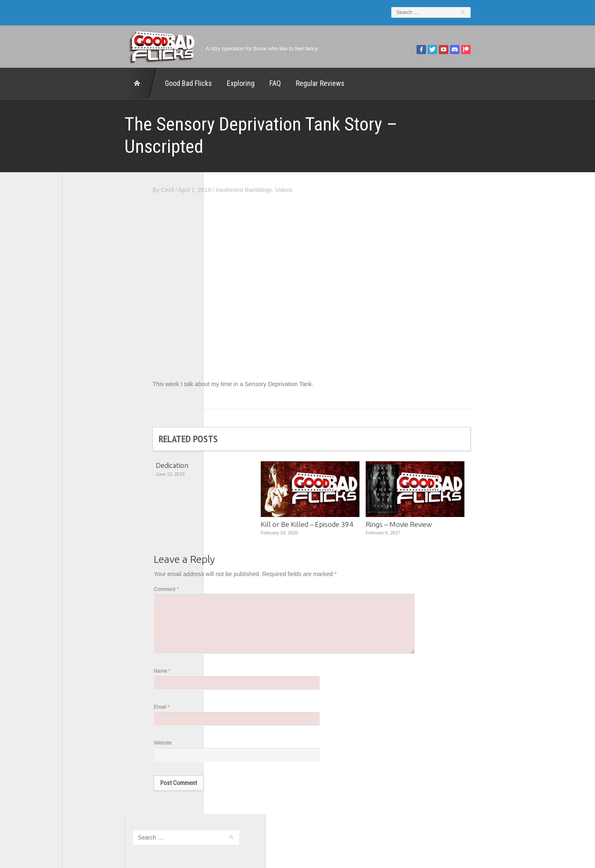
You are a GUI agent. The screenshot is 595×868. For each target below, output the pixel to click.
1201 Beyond (88, 301)
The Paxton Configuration (104, 415)
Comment (228, 569)
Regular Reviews (258, 83)
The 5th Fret (86, 369)
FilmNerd (82, 324)
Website (225, 728)
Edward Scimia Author (99, 312)
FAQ (213, 83)
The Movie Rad (90, 403)
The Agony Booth (93, 381)
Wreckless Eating (93, 438)
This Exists (85, 426)
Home (79, 83)
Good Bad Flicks (126, 83)
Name (224, 655)
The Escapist (87, 392)
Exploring (178, 83)
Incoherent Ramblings (306, 168)
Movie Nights (87, 358)
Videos (346, 168)
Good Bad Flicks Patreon (103, 346)
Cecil (230, 168)
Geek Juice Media (94, 335)
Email (224, 692)
